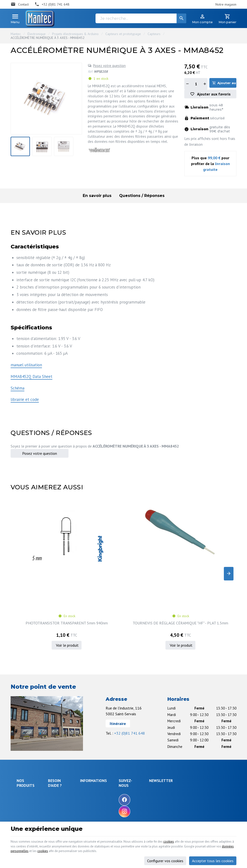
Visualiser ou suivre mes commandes (68, 769)
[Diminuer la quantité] (187, 84)
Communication (27, 781)
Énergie (22, 744)
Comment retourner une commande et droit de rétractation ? (68, 755)
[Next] (229, 545)
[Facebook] (153, 742)
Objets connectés (24, 759)
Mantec (16, 34)
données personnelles (111, 848)
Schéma (17, 390)
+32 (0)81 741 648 (130, 675)
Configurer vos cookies (165, 858)
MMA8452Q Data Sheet (31, 378)
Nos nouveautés (120, 745)
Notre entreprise (121, 732)
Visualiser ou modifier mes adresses (69, 781)
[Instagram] (153, 753)
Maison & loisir (27, 788)
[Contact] (20, 4)
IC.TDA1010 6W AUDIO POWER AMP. (153, 567)
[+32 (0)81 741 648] (52, 4)
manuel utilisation (26, 367)
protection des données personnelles (197, 761)
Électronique (37, 34)
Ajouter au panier (228, 84)
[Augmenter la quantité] (205, 84)
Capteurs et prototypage (123, 34)
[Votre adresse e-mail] (202, 737)
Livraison (57, 744)
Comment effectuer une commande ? (67, 735)
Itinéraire (118, 665)
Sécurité (23, 750)
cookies (199, 836)
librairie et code (25, 401)
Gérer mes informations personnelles (67, 792)
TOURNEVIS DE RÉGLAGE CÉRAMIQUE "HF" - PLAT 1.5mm (95, 567)
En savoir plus (97, 198)
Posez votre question (109, 66)
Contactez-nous (120, 752)
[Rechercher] (181, 18)
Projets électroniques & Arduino (75, 34)
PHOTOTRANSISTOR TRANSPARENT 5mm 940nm (37, 567)
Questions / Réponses (142, 198)
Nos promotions (120, 739)
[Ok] (225, 737)
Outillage (23, 768)
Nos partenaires (120, 758)
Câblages (23, 774)
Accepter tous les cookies (213, 858)
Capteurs (154, 34)
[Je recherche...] (141, 18)
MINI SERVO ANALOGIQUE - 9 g (210, 565)
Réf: (90, 72)
